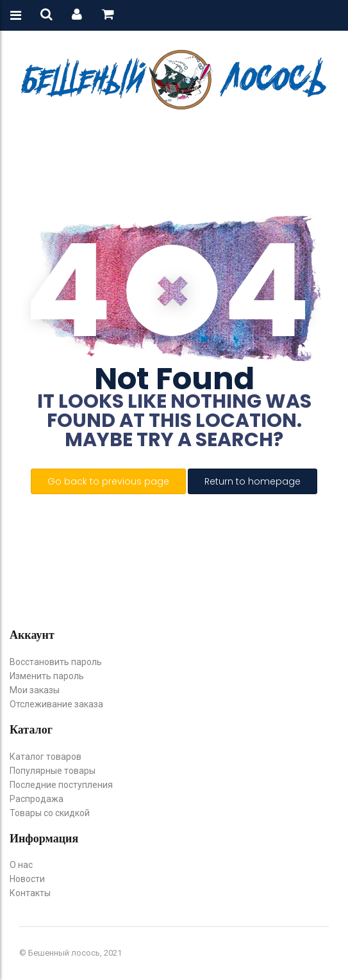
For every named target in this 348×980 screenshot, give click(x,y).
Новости (27, 879)
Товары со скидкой (50, 813)
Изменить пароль (47, 676)
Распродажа (37, 799)
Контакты (30, 893)
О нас (21, 865)
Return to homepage (253, 481)
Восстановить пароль (56, 662)
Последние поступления (61, 785)
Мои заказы (35, 690)
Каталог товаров (46, 757)
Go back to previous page (108, 481)
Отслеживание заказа (56, 704)
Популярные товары (53, 771)
